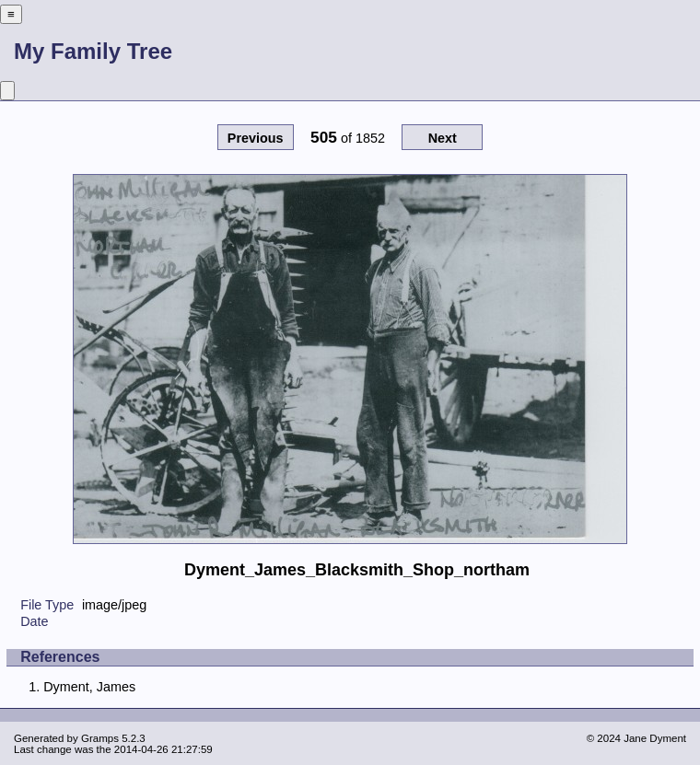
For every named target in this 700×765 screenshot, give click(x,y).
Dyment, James (89, 687)
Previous (256, 138)
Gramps (100, 738)
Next (443, 138)
